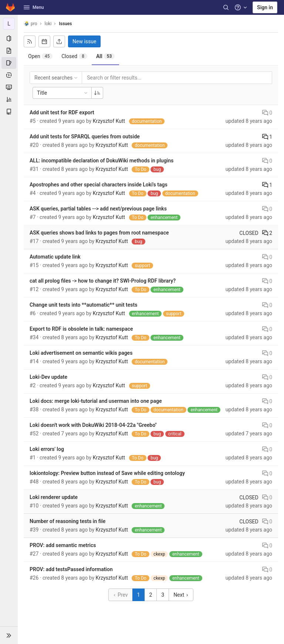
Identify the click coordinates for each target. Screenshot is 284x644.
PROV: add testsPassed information (71, 569)
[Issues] (9, 63)
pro (31, 23)
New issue (84, 41)
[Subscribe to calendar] (44, 41)
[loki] (9, 24)
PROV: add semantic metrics (63, 545)
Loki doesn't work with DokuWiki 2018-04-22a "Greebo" (93, 425)
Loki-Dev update (48, 377)
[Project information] (9, 38)
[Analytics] (9, 100)
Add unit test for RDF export (62, 112)
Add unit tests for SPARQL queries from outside (85, 136)
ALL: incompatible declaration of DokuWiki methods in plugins (102, 161)
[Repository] (9, 51)
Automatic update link (55, 257)
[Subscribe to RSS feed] (30, 41)
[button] (9, 635)
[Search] (226, 7)
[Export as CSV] (59, 41)
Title (63, 93)
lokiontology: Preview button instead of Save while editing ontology (107, 473)
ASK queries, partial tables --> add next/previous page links (98, 209)
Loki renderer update (54, 497)
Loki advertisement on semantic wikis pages (81, 353)
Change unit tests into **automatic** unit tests (83, 305)
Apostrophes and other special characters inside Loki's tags (99, 185)
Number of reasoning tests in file (67, 521)
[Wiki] (9, 112)
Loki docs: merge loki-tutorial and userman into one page (96, 401)
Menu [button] (34, 7)
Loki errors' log (47, 449)
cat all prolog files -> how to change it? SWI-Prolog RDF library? (103, 281)
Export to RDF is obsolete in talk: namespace (81, 329)
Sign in (265, 7)
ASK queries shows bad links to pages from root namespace (99, 233)
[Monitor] (9, 87)
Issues (65, 24)
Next (181, 595)
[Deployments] (9, 75)
